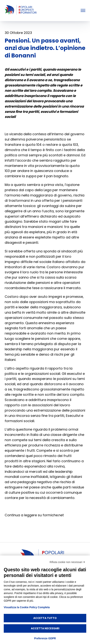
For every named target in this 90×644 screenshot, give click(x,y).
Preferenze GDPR (45, 638)
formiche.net (53, 515)
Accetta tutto (45, 618)
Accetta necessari (45, 628)
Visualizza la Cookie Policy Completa (27, 607)
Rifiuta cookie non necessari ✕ (67, 562)
